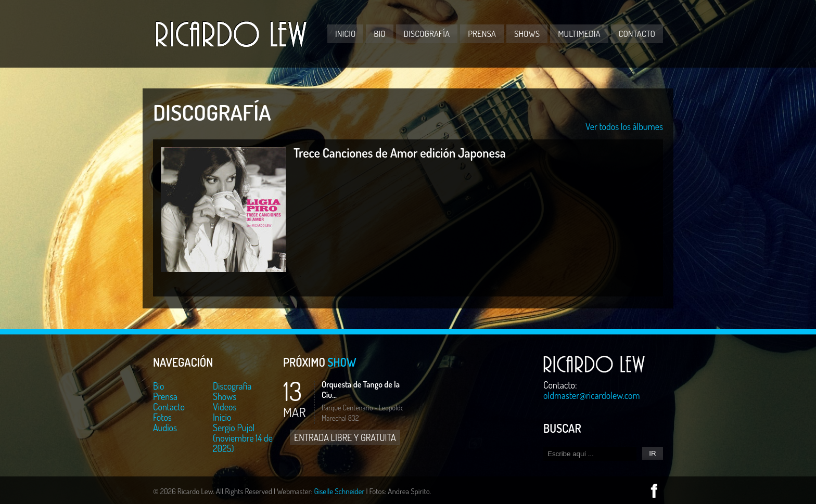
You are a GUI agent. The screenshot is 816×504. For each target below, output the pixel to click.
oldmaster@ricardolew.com (592, 395)
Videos (225, 407)
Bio (379, 34)
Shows (527, 34)
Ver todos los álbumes (624, 126)
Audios (165, 428)
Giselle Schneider (339, 491)
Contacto (637, 34)
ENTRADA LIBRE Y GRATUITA (345, 437)
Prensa (482, 34)
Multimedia (579, 34)
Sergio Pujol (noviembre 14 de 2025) (243, 438)
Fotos (162, 417)
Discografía (427, 34)
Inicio (345, 34)
